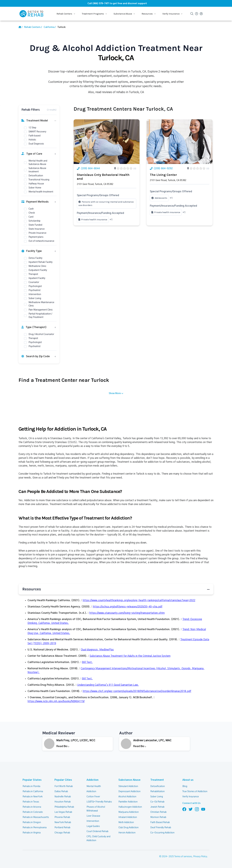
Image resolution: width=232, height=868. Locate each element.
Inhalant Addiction (128, 817)
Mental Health (94, 786)
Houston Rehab (63, 802)
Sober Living (157, 797)
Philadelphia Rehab (64, 807)
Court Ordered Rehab (97, 831)
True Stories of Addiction (195, 792)
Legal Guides (93, 826)
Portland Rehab (62, 828)
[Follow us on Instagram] (197, 809)
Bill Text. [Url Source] (87, 662)
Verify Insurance (191, 797)
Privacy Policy (200, 857)
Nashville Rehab (63, 797)
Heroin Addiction (127, 833)
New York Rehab (63, 822)
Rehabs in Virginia (32, 833)
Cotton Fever (93, 797)
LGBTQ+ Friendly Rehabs (99, 802)
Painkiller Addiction (128, 802)
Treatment (157, 780)
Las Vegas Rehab (63, 812)
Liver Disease (93, 816)
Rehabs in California (33, 792)
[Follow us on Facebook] (184, 809)
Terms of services (183, 857)
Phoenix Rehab (62, 817)
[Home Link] (20, 27)
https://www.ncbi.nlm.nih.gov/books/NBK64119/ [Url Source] (56, 701)
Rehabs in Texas (31, 802)
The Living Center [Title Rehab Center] (163, 175)
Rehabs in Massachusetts (36, 817)
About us (188, 780)
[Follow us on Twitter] (191, 809)
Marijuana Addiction (129, 812)
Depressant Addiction (129, 792)
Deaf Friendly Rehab (161, 828)
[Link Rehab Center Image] (107, 142)
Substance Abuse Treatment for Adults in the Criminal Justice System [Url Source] (130, 656)
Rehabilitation (157, 792)
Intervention (93, 821)
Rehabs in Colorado (33, 812)
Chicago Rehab (62, 833)
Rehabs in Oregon (32, 822)
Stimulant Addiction (128, 786)
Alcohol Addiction (127, 797)
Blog (185, 786)
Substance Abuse (129, 780)
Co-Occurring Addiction (162, 833)
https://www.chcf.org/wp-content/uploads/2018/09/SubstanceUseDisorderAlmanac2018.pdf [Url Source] (137, 691)
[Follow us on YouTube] (203, 809)
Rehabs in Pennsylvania (35, 828)
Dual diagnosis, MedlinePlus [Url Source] (97, 650)
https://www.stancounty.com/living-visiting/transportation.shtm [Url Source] (127, 613)
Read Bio (63, 746)
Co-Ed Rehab (157, 802)
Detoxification (158, 786)
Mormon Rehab (158, 817)
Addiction (92, 780)
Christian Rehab (158, 812)
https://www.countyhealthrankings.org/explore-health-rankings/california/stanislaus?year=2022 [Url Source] (139, 600)
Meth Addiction (126, 822)
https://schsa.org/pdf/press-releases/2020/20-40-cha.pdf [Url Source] (128, 607)
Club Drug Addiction (128, 828)
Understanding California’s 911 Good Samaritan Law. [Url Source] (108, 685)
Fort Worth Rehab (64, 786)
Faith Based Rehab (160, 822)
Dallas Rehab (61, 792)
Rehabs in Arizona (32, 807)
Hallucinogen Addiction (130, 807)
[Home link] (33, 27)
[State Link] (50, 27)
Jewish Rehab (157, 807)
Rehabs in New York (33, 797)
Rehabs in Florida (31, 786)
